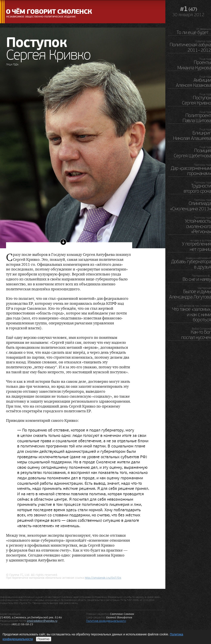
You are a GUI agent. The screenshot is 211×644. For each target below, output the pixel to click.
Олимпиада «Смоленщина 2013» (191, 206)
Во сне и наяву (197, 279)
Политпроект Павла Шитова (197, 118)
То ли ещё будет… (194, 33)
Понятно (44, 639)
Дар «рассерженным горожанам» (191, 171)
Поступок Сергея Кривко (196, 100)
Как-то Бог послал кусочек (196, 335)
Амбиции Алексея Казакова (193, 83)
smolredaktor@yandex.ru (42, 621)
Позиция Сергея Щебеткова (192, 153)
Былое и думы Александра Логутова (190, 294)
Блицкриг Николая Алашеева (192, 136)
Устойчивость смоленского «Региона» (198, 226)
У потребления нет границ (196, 247)
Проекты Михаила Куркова (194, 65)
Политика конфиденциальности (106, 621)
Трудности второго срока (197, 189)
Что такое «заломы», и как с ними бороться (192, 315)
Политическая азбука (190, 47)
